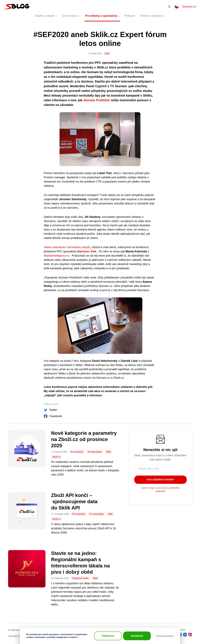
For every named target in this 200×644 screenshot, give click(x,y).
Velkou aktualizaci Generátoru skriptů (67, 247)
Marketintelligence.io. (57, 256)
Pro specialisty (95, 452)
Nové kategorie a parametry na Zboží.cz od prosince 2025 (84, 439)
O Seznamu (15, 630)
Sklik (107, 53)
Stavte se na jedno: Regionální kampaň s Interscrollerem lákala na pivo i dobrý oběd (80, 563)
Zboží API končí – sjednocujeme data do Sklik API (74, 501)
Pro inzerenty (77, 452)
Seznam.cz (189, 7)
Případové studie (80, 578)
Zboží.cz (56, 457)
